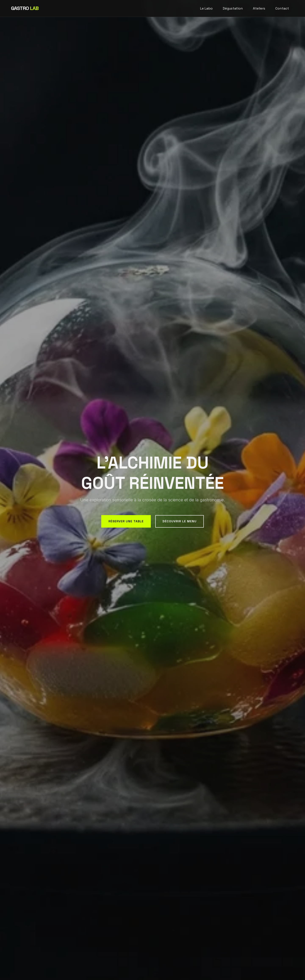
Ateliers (259, 8)
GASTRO (25, 8)
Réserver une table (126, 521)
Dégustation (233, 8)
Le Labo (206, 8)
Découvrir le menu (180, 521)
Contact (282, 8)
